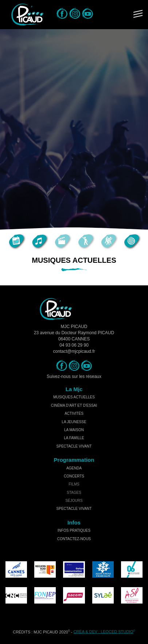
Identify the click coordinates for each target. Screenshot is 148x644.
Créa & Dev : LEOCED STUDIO (103, 632)
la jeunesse (74, 422)
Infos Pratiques (74, 530)
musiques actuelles (74, 397)
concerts (74, 476)
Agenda (74, 468)
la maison (74, 430)
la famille (74, 438)
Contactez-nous (74, 539)
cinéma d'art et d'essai (74, 405)
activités (74, 413)
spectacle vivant (74, 446)
